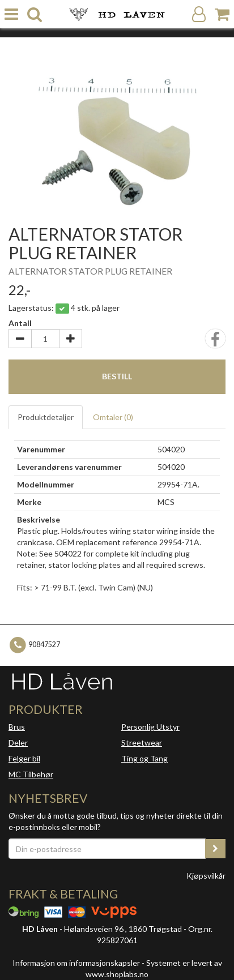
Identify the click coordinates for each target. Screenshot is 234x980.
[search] (35, 14)
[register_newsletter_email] (215, 849)
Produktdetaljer (46, 417)
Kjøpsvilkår (206, 876)
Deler (18, 743)
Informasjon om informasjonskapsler (76, 963)
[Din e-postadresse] (107, 849)
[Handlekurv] (222, 14)
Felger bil (24, 758)
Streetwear (142, 743)
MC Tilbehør (31, 774)
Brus (17, 727)
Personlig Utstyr (150, 727)
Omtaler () (113, 417)
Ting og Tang (144, 758)
